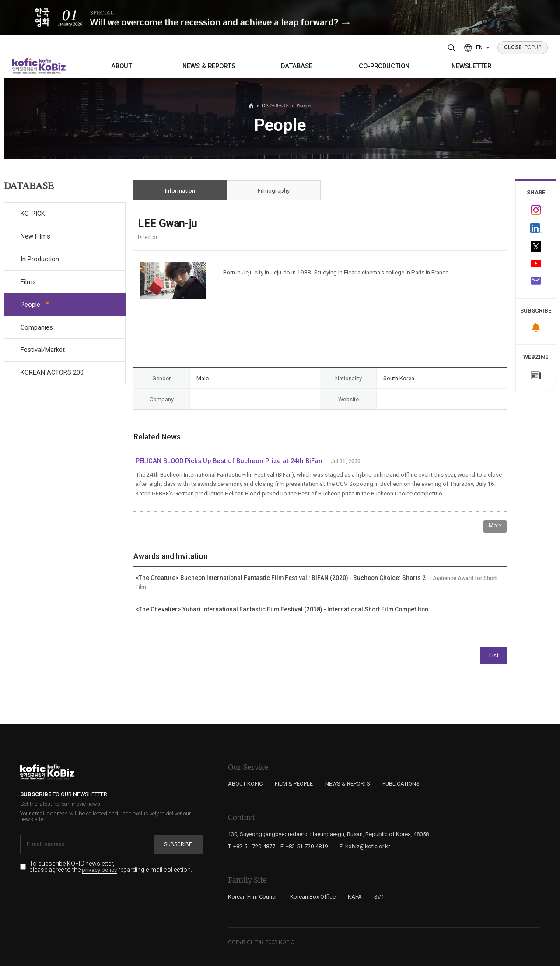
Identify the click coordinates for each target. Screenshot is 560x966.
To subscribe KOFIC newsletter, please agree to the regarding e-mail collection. (111, 867)
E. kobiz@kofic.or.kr (365, 846)
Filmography (274, 190)
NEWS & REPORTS (209, 66)
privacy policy (99, 870)
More (495, 526)
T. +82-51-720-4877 (252, 846)
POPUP (523, 47)
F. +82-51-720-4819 (304, 846)
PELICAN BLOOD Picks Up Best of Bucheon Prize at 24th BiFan (229, 461)
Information (180, 190)
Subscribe (178, 844)
